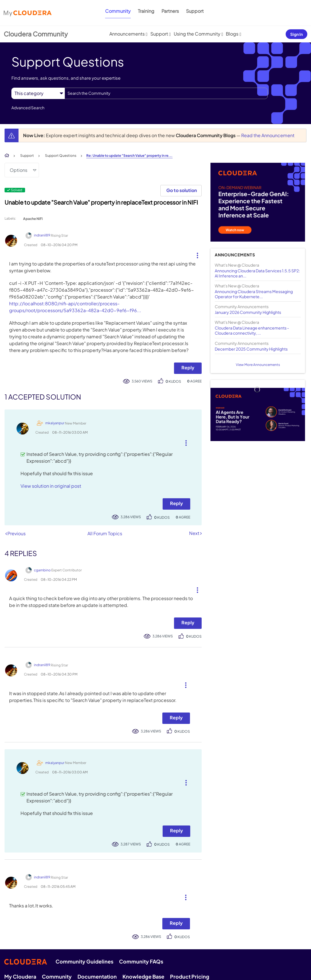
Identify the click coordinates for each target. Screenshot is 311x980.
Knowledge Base (143, 976)
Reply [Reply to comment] (176, 503)
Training (146, 11)
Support (195, 11)
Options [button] (19, 170)
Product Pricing (190, 976)
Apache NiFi (33, 219)
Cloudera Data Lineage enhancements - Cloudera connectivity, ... (252, 330)
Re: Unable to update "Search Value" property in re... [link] (129, 156)
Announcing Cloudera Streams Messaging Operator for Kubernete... (254, 294)
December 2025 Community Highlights (251, 349)
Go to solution (182, 190)
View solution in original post (51, 486)
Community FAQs (141, 961)
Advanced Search (28, 108)
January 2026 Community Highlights (248, 312)
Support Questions (61, 156)
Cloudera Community (36, 34)
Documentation (97, 976)
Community (118, 11)
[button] (195, 254)
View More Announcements (258, 365)
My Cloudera (20, 976)
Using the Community (197, 34)
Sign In (296, 34)
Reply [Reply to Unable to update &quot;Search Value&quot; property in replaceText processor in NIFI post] (188, 367)
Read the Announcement (268, 135)
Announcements (127, 34)
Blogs (232, 34)
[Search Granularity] (38, 93)
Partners (170, 11)
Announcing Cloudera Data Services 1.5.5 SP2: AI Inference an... (257, 273)
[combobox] (166, 93)
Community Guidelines (84, 961)
